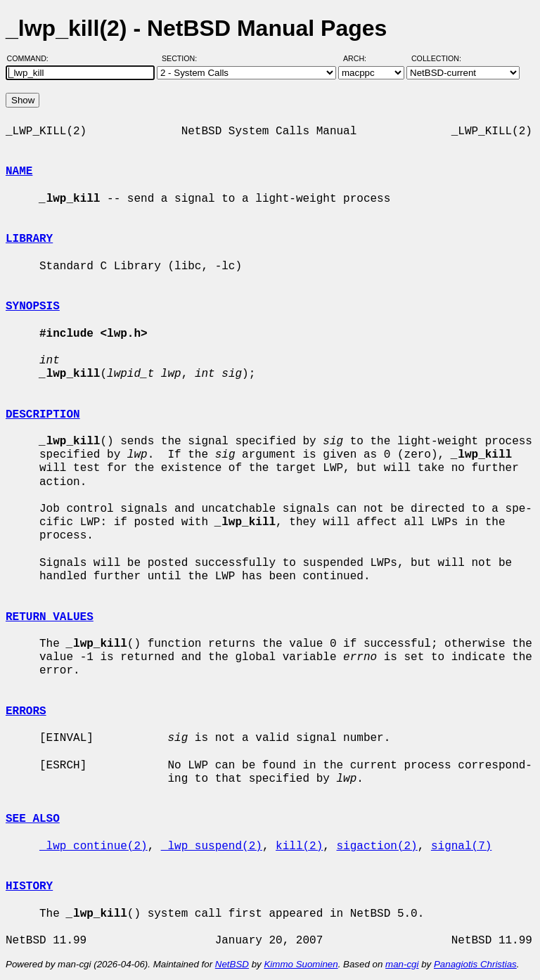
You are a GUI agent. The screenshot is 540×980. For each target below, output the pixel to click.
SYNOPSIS (33, 307)
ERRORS (26, 711)
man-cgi (402, 964)
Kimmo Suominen (301, 964)
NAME (19, 172)
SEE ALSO (33, 819)
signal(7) (461, 846)
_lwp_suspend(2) (212, 846)
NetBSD (232, 964)
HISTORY (29, 886)
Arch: (361, 58)
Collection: (436, 58)
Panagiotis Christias (475, 964)
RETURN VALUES (50, 617)
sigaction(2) (377, 846)
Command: (32, 58)
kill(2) (299, 846)
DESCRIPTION (43, 415)
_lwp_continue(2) (94, 846)
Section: (182, 58)
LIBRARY (29, 239)
